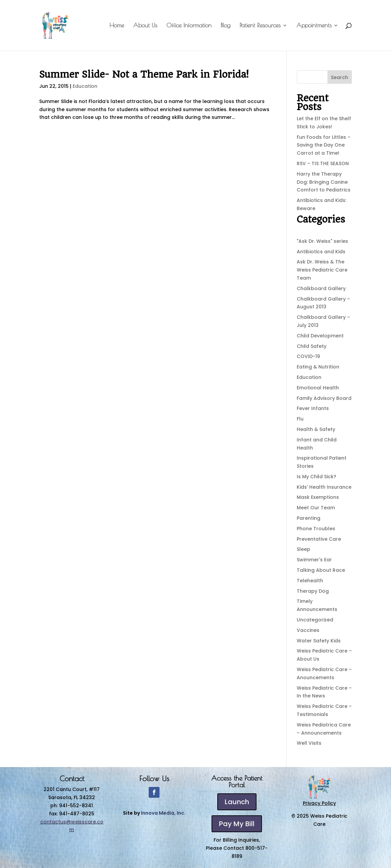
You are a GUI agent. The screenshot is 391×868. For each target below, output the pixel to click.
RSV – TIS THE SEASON (323, 163)
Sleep (303, 549)
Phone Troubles (316, 529)
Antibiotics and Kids (321, 252)
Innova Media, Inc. (163, 813)
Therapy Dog (313, 591)
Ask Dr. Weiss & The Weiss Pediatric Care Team (322, 270)
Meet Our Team (316, 508)
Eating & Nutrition (318, 367)
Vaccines (308, 630)
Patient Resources (260, 26)
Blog (226, 26)
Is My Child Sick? (316, 477)
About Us (145, 26)
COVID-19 (308, 356)
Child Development (320, 336)
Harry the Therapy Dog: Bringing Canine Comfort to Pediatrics (324, 182)
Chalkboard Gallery (321, 288)
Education (85, 86)
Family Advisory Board (324, 398)
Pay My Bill (237, 824)
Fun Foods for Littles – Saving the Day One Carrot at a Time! (324, 145)
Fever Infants (313, 408)
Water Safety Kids (319, 641)
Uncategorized (315, 620)
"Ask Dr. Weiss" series (322, 241)
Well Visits (309, 743)
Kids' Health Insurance (324, 487)
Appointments (314, 26)
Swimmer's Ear (314, 560)
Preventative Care (319, 539)
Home (117, 26)
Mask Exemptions (318, 497)
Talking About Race (321, 570)
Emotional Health (318, 388)
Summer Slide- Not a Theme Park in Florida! (144, 74)
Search (339, 77)
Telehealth (310, 581)
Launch (237, 802)
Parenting (309, 518)
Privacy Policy (319, 803)
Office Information (189, 26)
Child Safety (312, 346)
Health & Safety (316, 429)
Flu (300, 419)
